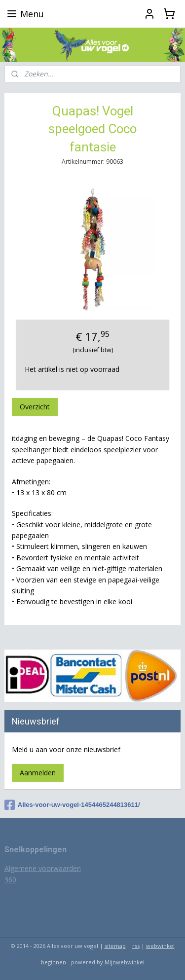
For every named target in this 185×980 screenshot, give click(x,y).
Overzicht (35, 407)
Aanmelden (38, 773)
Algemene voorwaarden (43, 868)
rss (136, 946)
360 (10, 880)
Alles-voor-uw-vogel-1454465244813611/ (72, 805)
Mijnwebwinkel (125, 962)
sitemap (115, 946)
